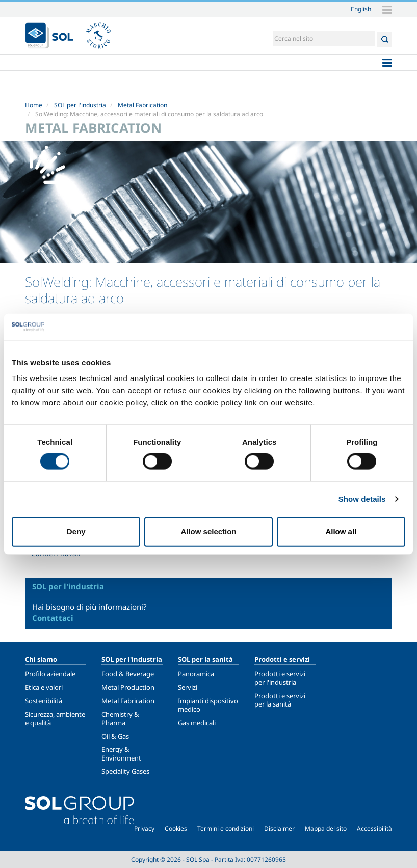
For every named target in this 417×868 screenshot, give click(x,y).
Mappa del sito (326, 829)
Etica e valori (44, 687)
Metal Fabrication (142, 105)
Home (34, 105)
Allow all (341, 531)
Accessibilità (374, 829)
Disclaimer (279, 829)
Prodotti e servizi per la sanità (280, 700)
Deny (76, 531)
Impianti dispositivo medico (208, 705)
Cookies (176, 829)
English (361, 9)
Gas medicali (197, 723)
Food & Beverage (128, 674)
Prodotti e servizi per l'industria (280, 678)
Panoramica (196, 674)
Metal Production (128, 687)
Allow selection (208, 531)
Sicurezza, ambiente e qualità (55, 718)
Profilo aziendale (50, 674)
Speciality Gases (125, 771)
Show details (362, 499)
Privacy (144, 829)
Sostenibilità (44, 701)
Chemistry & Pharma (120, 718)
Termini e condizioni (226, 829)
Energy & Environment (121, 753)
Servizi (188, 687)
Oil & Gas (115, 736)
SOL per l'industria (80, 105)
